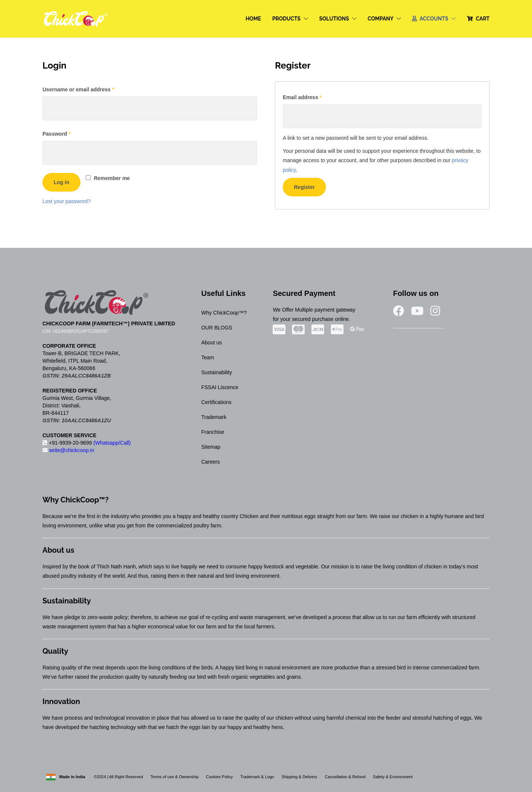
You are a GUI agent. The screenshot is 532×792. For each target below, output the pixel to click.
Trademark (214, 417)
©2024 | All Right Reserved (118, 777)
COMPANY (381, 19)
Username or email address (89, 88)
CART (483, 19)
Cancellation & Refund (345, 777)
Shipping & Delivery (300, 777)
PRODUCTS (286, 19)
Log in (61, 182)
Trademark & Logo (257, 777)
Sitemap (211, 447)
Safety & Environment (393, 777)
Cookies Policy (219, 777)
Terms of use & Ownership (175, 777)
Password (68, 133)
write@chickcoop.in (68, 450)
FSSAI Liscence (220, 387)
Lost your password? (66, 201)
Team (208, 357)
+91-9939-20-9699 (87, 443)
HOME (253, 19)
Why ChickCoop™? (224, 313)
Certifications (216, 402)
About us (211, 343)
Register (304, 187)
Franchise (213, 432)
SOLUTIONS (334, 19)
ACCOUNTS (434, 19)
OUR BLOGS (217, 328)
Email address (313, 96)
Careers (210, 462)
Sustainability (217, 372)
